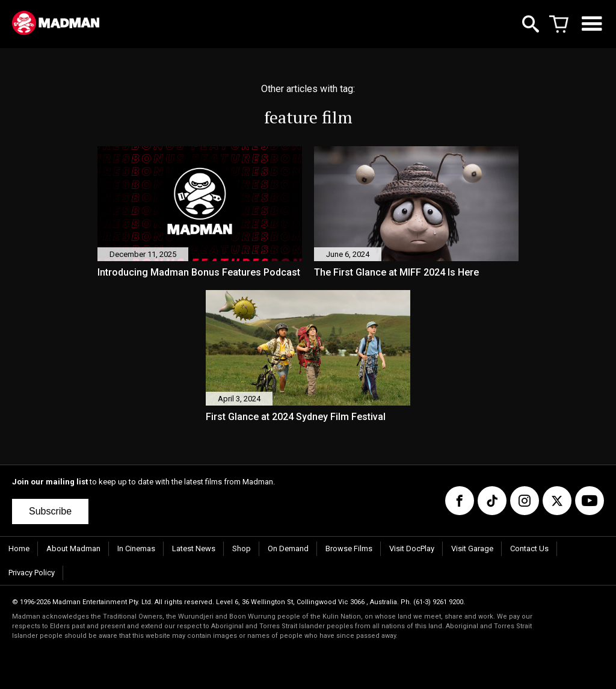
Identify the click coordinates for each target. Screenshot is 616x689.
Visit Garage (472, 548)
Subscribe (50, 511)
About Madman (73, 548)
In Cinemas (136, 548)
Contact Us (529, 548)
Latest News (194, 548)
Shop (242, 548)
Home (19, 548)
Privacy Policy (32, 573)
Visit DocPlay (412, 548)
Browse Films (349, 548)
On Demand (288, 548)
